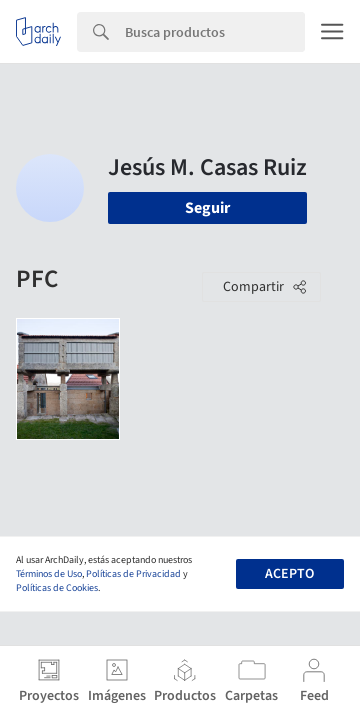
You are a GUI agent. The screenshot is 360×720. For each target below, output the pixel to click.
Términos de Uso (49, 574)
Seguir (207, 208)
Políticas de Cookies (57, 588)
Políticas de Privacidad (133, 574)
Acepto (289, 574)
